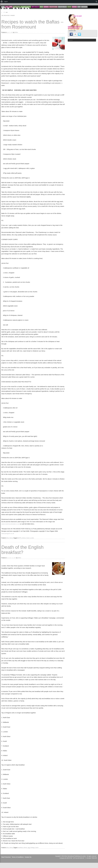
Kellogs (33, 848)
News (11, 538)
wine (33, 538)
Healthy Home (53, 7)
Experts (46, 7)
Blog (41, 7)
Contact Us (28, 857)
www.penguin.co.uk (8, 533)
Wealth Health (62, 7)
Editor (16, 32)
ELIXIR (16, 10)
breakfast (20, 848)
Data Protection (6, 857)
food (28, 538)
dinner (24, 538)
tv (30, 538)
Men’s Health (35, 7)
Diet (8, 538)
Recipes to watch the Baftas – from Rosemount (32, 24)
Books (69, 7)
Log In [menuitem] (6, 2)
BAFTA (20, 538)
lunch (37, 848)
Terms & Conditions (18, 857)
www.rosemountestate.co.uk (11, 524)
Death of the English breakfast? (22, 550)
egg (29, 848)
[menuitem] (2, 2)
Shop (79, 7)
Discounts (84, 7)
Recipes (74, 7)
